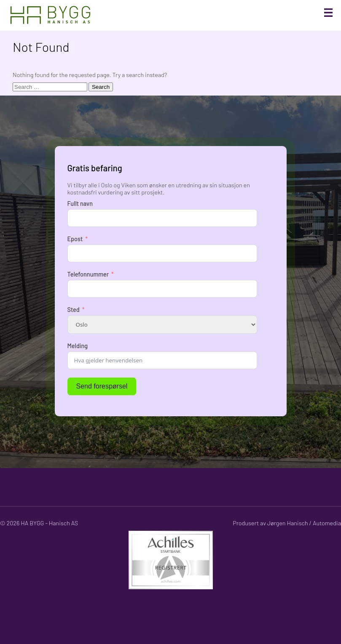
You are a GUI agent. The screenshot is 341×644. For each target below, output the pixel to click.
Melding (78, 346)
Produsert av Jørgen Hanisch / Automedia (287, 523)
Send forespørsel (102, 386)
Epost (75, 239)
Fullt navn (80, 204)
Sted (74, 310)
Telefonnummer (88, 274)
